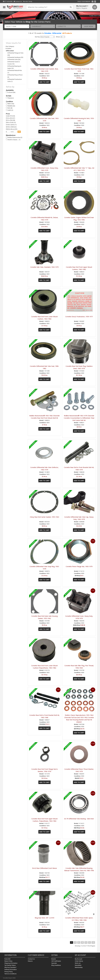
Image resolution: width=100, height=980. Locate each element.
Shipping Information (11, 963)
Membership (79, 967)
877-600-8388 (8, 1)
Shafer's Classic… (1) (13, 140)
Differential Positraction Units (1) (15, 80)
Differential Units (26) (14, 59)
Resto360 (7, 959)
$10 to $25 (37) (10, 118)
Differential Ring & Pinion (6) (15, 76)
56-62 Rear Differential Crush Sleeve (44, 868)
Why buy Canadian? (10, 967)
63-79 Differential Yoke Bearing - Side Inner (79, 819)
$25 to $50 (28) (10, 120)
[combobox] (17, 26)
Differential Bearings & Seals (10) (14, 67)
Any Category (10, 46)
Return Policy (8, 961)
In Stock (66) (11, 92)
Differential (57, 33)
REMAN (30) (10, 106)
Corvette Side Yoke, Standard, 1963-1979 (44, 267)
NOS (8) (9, 108)
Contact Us (18, 1)
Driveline (48, 33)
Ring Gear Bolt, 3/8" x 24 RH (44, 918)
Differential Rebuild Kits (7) (15, 72)
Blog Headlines (56, 965)
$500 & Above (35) (12, 129)
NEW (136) (10, 104)
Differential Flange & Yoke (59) (15, 54)
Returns (30, 961)
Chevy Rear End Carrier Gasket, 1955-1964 (44, 517)
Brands (54, 959)
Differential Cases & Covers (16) (14, 63)
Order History (79, 961)
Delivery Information (11, 969)
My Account (79, 959)
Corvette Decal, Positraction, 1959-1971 (79, 317)
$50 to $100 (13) (11, 122)
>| (93, 942)
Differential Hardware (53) (15, 57)
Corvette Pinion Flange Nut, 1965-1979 (79, 566)
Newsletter (78, 965)
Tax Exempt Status (10, 965)
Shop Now (89, 26)
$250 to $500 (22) (11, 127)
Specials (54, 963)
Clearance (10, 98)
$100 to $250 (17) (11, 125)
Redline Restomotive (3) (14, 137)
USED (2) (10, 110)
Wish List (78, 963)
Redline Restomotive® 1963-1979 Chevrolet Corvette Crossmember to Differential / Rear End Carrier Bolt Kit (79, 418)
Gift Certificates (56, 961)
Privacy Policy (9, 972)
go (19, 132)
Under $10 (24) (10, 116)
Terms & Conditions (10, 974)
